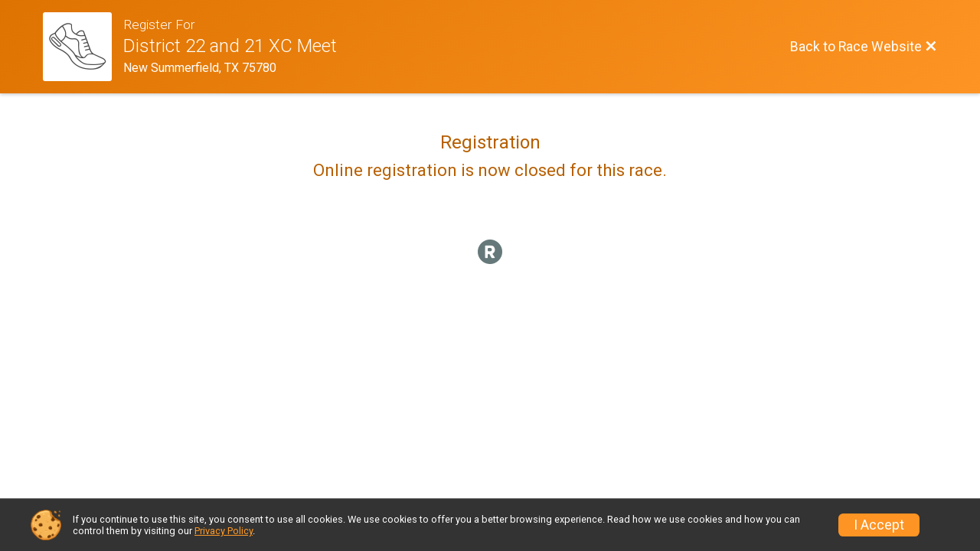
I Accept (879, 525)
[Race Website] (83, 47)
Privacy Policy (224, 531)
